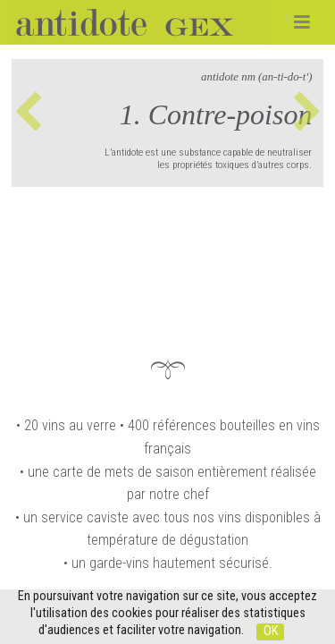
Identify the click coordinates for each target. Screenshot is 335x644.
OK (271, 631)
